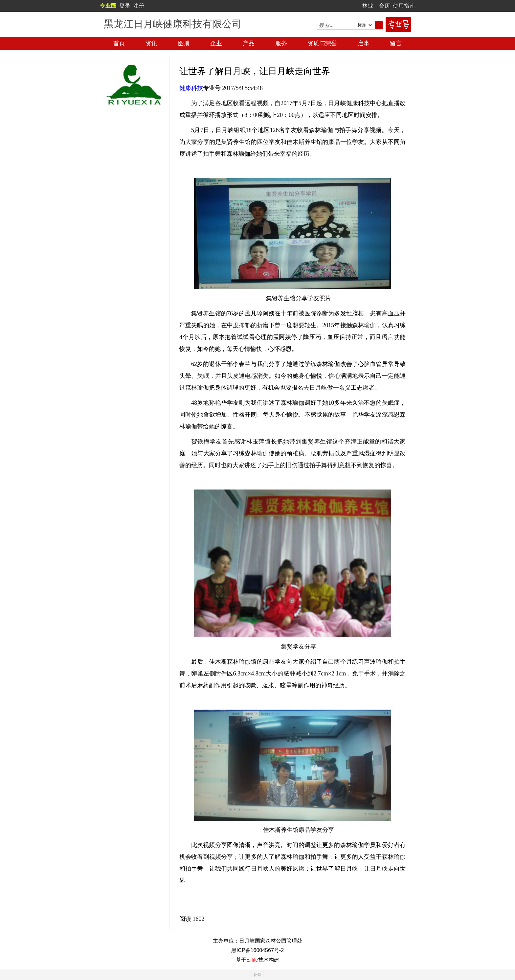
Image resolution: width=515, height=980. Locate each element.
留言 (396, 43)
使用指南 (404, 6)
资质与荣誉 (322, 43)
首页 (119, 43)
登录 (125, 6)
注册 (139, 6)
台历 (385, 6)
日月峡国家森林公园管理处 (271, 941)
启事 (364, 43)
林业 (368, 6)
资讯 (151, 43)
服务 (281, 43)
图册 (184, 43)
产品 (249, 43)
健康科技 (191, 88)
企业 (216, 43)
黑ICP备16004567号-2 (257, 950)
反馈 (257, 975)
